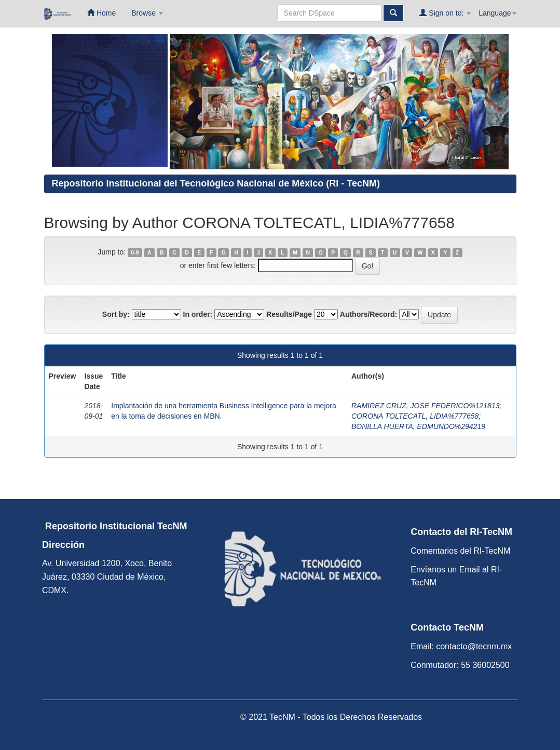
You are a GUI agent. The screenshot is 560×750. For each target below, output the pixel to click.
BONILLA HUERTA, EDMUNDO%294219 (418, 426)
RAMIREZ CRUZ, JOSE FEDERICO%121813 (426, 406)
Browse (147, 13)
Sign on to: (445, 13)
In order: (198, 314)
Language (497, 13)
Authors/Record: (368, 314)
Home (101, 13)
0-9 (135, 252)
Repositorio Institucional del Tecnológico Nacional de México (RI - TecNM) (216, 183)
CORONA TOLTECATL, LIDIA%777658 (415, 416)
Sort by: (116, 314)
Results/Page (289, 314)
